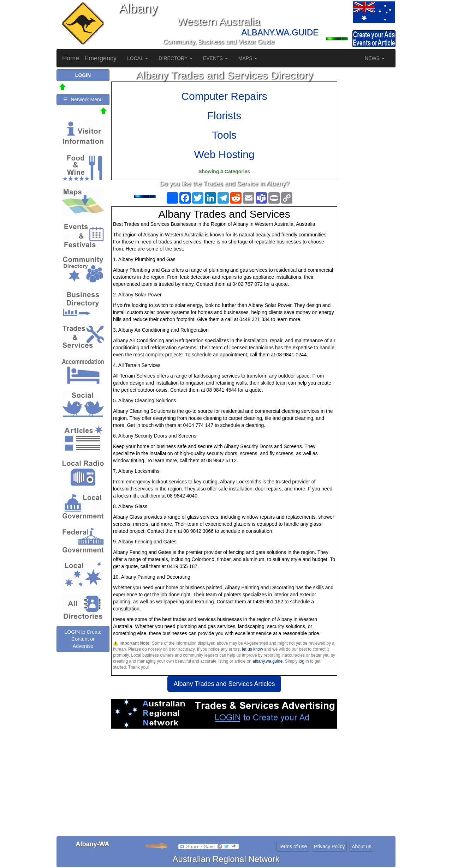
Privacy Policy (329, 846)
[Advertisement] (224, 785)
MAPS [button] (248, 58)
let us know (252, 649)
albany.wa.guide (267, 661)
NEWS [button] (375, 58)
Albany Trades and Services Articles (224, 684)
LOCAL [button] (138, 58)
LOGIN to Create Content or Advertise (83, 639)
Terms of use (293, 846)
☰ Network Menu (83, 100)
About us (361, 846)
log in (304, 661)
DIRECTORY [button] (176, 58)
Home (71, 58)
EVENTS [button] (215, 58)
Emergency (100, 58)
